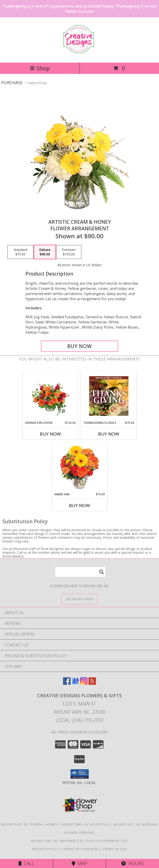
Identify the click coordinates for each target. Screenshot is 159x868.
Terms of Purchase (81, 849)
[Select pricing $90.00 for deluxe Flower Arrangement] (45, 252)
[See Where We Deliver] (79, 599)
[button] (80, 774)
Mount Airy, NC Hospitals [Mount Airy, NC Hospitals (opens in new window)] (86, 824)
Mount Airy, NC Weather (53, 841)
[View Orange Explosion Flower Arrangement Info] (50, 396)
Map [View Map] (79, 863)
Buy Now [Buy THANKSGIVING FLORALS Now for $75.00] (109, 434)
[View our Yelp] (92, 683)
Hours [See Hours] (133, 863)
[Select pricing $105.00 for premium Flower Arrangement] (69, 252)
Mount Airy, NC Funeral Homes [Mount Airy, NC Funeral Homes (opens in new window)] (29, 824)
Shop (40, 68)
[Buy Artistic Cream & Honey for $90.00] (79, 346)
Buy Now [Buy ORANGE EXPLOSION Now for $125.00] (50, 434)
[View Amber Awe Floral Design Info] (80, 467)
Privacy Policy (46, 849)
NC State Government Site (104, 841)
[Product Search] (80, 572)
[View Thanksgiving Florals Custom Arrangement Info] (109, 396)
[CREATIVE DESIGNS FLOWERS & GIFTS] (79, 51)
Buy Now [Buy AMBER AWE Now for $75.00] (79, 505)
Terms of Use (115, 849)
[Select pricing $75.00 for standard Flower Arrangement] (20, 252)
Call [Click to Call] (26, 863)
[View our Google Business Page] (75, 683)
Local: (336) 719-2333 (79, 720)
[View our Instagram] (84, 683)
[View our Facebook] (67, 683)
